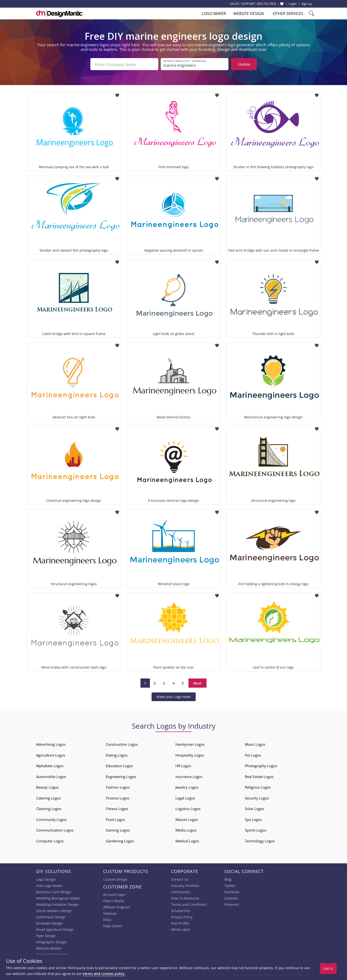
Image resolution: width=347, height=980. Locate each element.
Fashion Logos (118, 787)
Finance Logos (118, 798)
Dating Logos (117, 755)
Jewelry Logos (187, 787)
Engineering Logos (121, 776)
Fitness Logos (117, 808)
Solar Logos (254, 808)
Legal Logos (185, 798)
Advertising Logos (51, 744)
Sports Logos (256, 830)
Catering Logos (48, 798)
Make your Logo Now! (174, 696)
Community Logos (51, 819)
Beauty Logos (47, 787)
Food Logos (115, 819)
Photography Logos (261, 765)
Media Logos (186, 830)
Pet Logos (253, 755)
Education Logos (119, 765)
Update (244, 64)
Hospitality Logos (190, 755)
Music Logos (255, 744)
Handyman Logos (190, 744)
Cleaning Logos (49, 808)
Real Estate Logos (259, 776)
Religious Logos (258, 787)
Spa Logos (253, 819)
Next (197, 682)
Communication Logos (55, 830)
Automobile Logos (51, 776)
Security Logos (257, 798)
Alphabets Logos (50, 765)
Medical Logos (187, 840)
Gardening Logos (120, 840)
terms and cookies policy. (104, 974)
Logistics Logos (188, 808)
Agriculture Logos (51, 755)
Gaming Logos (118, 830)
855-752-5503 (267, 4)
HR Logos (183, 765)
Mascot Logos (187, 819)
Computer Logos (50, 840)
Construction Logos (122, 744)
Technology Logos (260, 840)
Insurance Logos (189, 776)
